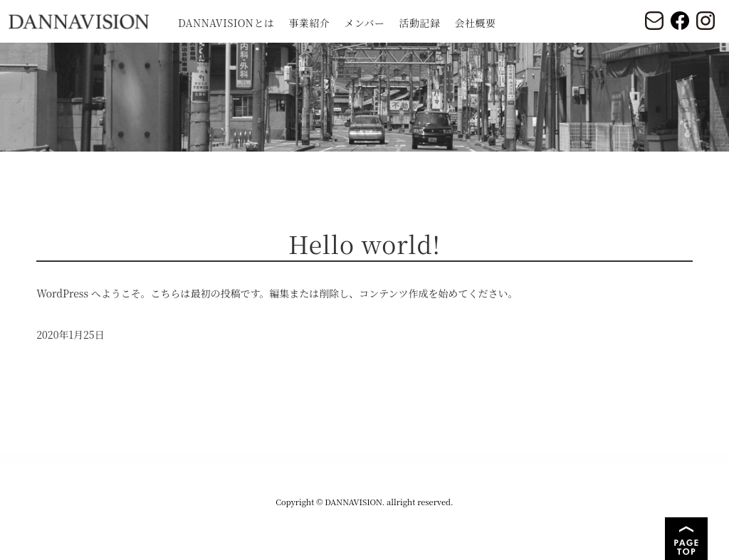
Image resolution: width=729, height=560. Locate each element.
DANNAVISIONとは (226, 23)
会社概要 (476, 23)
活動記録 (420, 23)
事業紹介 (309, 23)
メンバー (364, 23)
